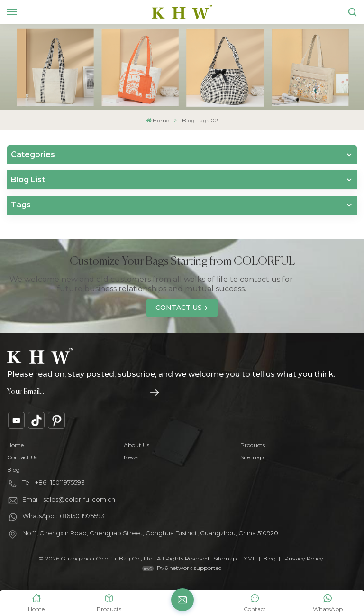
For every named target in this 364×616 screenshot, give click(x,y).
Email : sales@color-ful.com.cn (69, 499)
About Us (136, 445)
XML (250, 558)
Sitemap (252, 457)
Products (253, 445)
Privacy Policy (304, 558)
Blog (14, 470)
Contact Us (179, 308)
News (131, 457)
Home (158, 120)
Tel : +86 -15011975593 (54, 482)
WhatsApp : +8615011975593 (64, 516)
